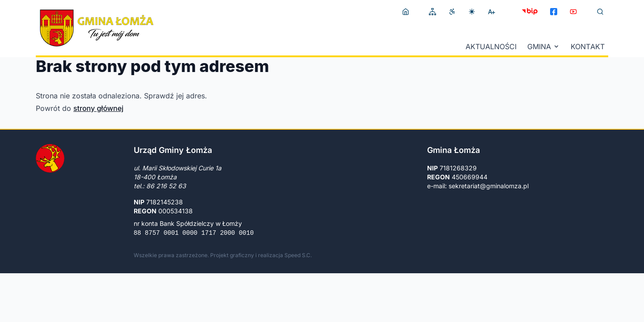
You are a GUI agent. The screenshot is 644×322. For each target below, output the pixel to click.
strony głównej (98, 108)
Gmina (544, 47)
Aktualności (491, 47)
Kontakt (588, 47)
